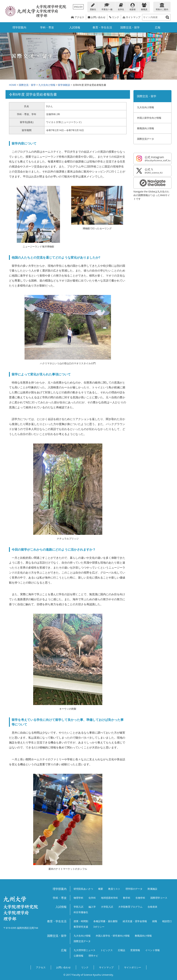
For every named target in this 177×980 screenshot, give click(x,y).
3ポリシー (99, 927)
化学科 (92, 898)
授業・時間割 (81, 921)
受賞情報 (135, 950)
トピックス (107, 950)
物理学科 (78, 898)
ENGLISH (78, 7)
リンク (114, 17)
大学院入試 (107, 907)
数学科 (127, 898)
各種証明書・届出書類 (105, 921)
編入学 (92, 907)
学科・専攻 (47, 27)
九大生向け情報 (47, 85)
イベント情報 (152, 950)
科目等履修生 (81, 912)
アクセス (78, 17)
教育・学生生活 (102, 27)
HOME (13, 85)
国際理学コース (159, 898)
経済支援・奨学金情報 (135, 921)
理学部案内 (19, 27)
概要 (101, 889)
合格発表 (152, 907)
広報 (158, 27)
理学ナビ (93, 956)
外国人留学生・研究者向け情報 (113, 936)
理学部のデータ (134, 889)
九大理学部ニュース (85, 950)
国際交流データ (146, 139)
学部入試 (78, 907)
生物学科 (140, 898)
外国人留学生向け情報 (149, 118)
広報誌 (122, 950)
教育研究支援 (81, 927)
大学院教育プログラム (130, 907)
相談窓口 (167, 921)
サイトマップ (132, 17)
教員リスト (114, 889)
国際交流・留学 (130, 27)
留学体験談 (64, 85)
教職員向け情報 (146, 128)
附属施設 (152, 889)
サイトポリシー (133, 967)
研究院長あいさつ (83, 889)
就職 (155, 921)
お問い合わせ (97, 17)
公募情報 (78, 956)
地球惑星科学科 (109, 898)
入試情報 (75, 27)
